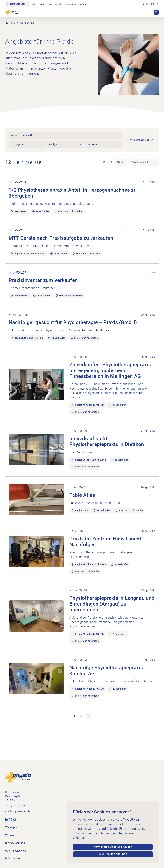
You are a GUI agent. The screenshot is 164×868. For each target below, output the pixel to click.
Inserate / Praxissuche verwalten (71, 4)
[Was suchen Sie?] (65, 136)
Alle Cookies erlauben (113, 854)
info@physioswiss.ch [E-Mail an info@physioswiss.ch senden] (18, 811)
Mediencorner (40, 4)
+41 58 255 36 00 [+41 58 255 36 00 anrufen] (15, 806)
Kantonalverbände (18, 4)
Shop (51, 4)
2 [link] (81, 742)
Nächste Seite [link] (89, 742)
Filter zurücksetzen (138, 140)
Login (146, 4)
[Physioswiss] (12, 13)
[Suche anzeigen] (157, 4)
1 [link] (74, 742)
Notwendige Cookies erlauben (113, 846)
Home (12, 23)
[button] (156, 13)
